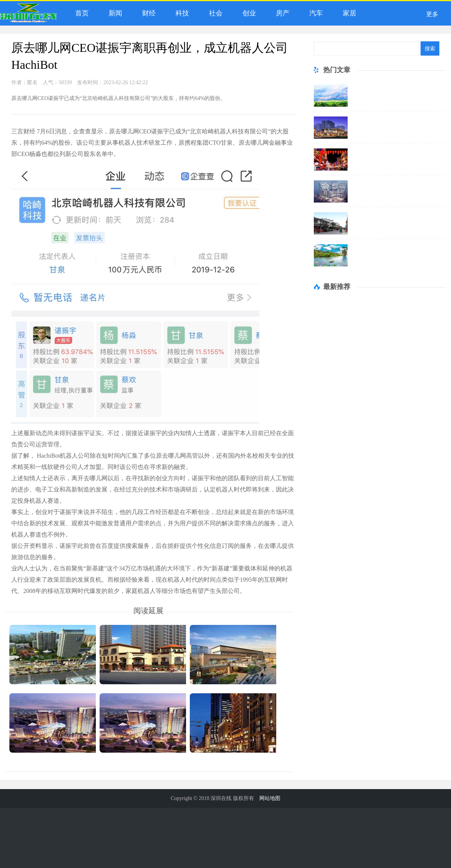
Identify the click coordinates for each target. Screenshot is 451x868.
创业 (247, 13)
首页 (80, 13)
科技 (181, 13)
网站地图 (270, 798)
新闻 (114, 13)
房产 (281, 13)
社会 (214, 13)
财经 (147, 13)
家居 (348, 13)
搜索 (430, 48)
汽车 (314, 13)
